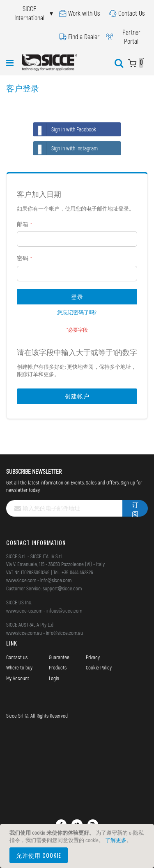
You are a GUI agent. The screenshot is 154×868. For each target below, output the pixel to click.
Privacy (93, 657)
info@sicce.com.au (64, 633)
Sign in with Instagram (66, 148)
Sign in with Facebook (65, 129)
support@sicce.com (62, 588)
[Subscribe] (135, 508)
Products (58, 667)
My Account (18, 678)
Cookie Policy (99, 667)
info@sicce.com (56, 580)
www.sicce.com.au (24, 633)
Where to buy (19, 667)
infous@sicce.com (64, 611)
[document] (78, 846)
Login (54, 678)
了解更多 (116, 840)
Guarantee (59, 657)
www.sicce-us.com (24, 611)
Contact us (17, 657)
